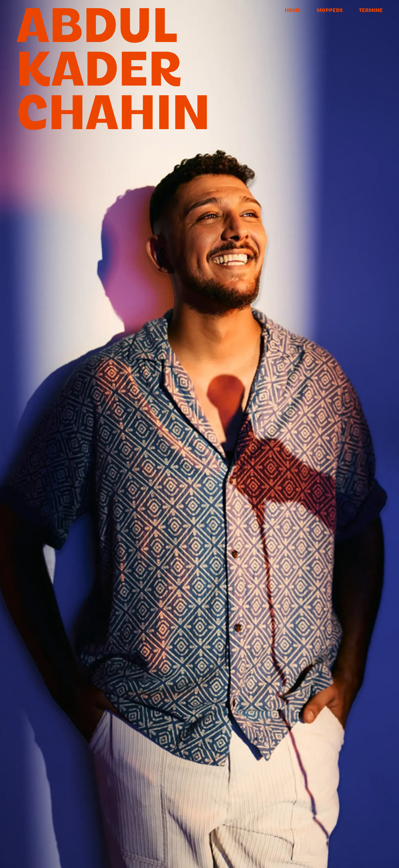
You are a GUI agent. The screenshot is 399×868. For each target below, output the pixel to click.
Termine (371, 11)
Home (293, 11)
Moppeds (330, 11)
